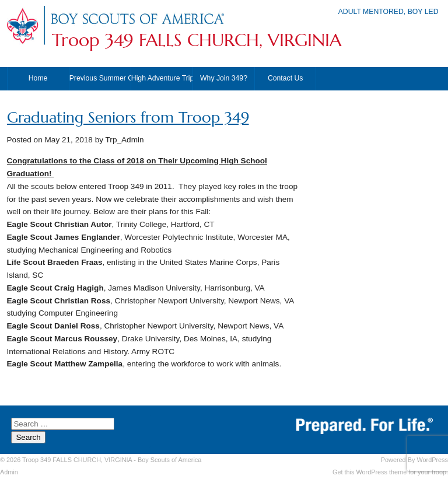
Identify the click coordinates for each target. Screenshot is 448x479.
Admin (9, 472)
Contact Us (286, 78)
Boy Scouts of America (169, 460)
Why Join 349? (224, 78)
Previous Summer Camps (100, 78)
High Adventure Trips (162, 78)
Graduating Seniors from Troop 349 (128, 118)
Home (38, 78)
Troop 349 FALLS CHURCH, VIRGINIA (197, 40)
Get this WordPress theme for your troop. (390, 472)
